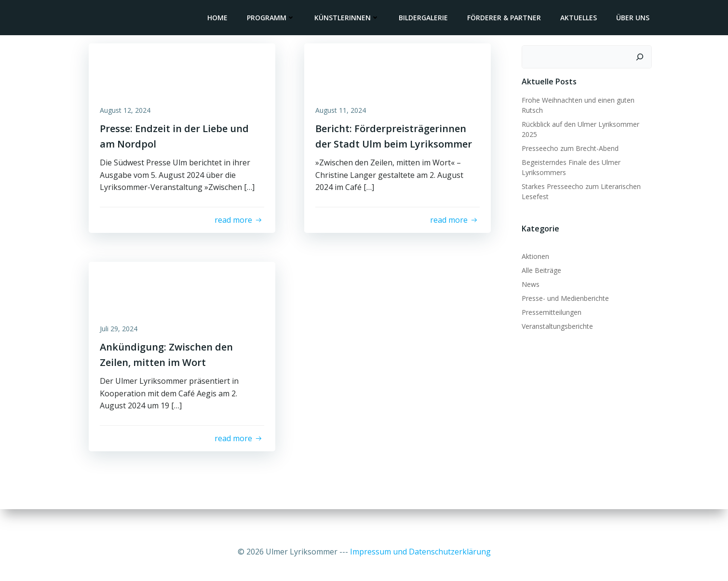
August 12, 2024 (128, 115)
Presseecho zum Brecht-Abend (568, 146)
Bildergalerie (425, 18)
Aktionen (533, 254)
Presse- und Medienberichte (563, 296)
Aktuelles (580, 18)
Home (219, 18)
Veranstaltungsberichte (555, 324)
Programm (273, 18)
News (529, 282)
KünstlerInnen (349, 18)
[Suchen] (642, 55)
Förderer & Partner (506, 18)
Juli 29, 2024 (122, 341)
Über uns (635, 18)
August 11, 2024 (344, 115)
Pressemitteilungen (550, 310)
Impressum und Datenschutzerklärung (420, 552)
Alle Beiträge (539, 268)
